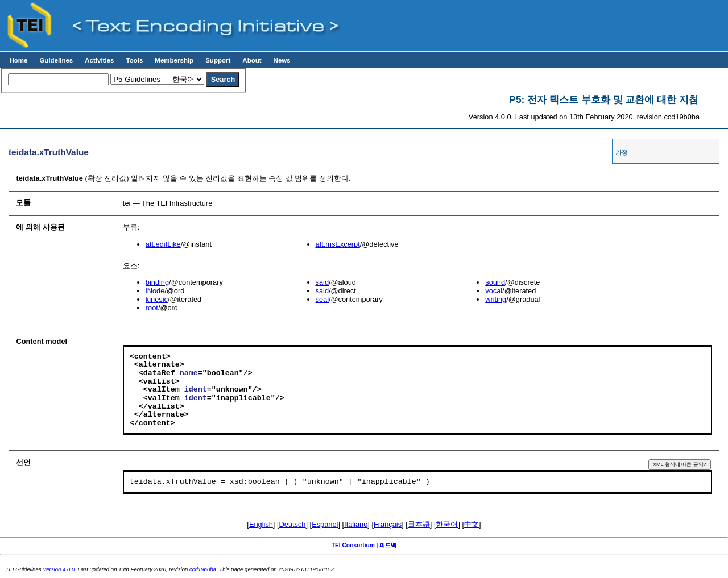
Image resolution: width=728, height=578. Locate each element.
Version (52, 569)
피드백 (388, 545)
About (252, 60)
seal (322, 299)
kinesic (157, 299)
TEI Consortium (353, 545)
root (152, 308)
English (261, 524)
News (282, 60)
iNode (155, 291)
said (322, 282)
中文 (471, 524)
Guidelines (56, 60)
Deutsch (293, 524)
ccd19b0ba (203, 569)
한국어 (447, 524)
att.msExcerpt (338, 244)
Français (388, 524)
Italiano (356, 524)
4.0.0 (69, 569)
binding (157, 282)
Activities (99, 60)
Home (18, 60)
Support (218, 60)
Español (325, 524)
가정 (622, 152)
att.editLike (163, 244)
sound (495, 282)
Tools (134, 60)
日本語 (419, 524)
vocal (494, 291)
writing (496, 299)
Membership (174, 60)
